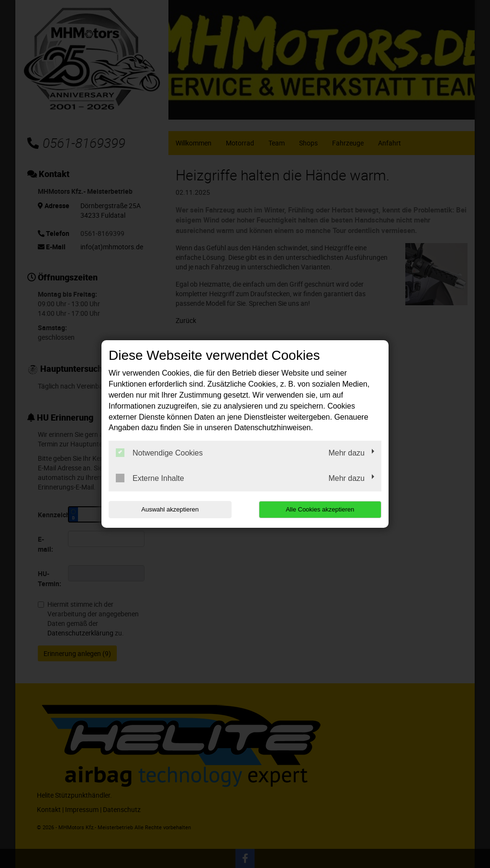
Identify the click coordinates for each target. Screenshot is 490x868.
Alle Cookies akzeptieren (320, 509)
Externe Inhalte (150, 478)
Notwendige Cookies (159, 453)
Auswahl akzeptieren (170, 509)
